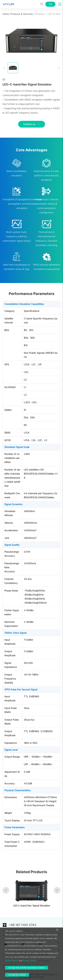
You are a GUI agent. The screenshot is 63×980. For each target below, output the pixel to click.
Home (6, 14)
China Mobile (10, 965)
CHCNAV (39, 965)
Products (40, 14)
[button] (6, 890)
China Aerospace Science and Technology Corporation (26, 956)
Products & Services (22, 14)
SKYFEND (26, 965)
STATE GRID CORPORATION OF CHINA (28, 961)
